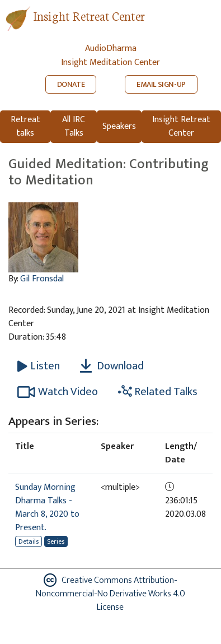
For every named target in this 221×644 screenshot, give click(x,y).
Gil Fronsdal (42, 279)
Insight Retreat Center (89, 15)
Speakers (119, 126)
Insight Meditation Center (110, 62)
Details (29, 541)
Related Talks (158, 392)
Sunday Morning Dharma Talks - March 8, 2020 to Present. (47, 508)
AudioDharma (111, 48)
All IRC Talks (74, 126)
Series (56, 541)
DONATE (71, 84)
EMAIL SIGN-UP (161, 84)
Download (112, 366)
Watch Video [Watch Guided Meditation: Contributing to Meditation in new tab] (58, 392)
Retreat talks (25, 126)
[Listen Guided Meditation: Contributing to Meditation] (39, 366)
